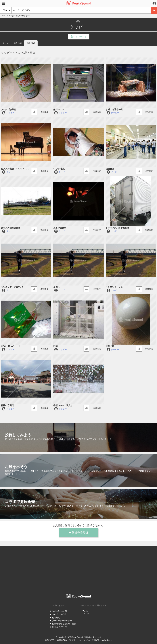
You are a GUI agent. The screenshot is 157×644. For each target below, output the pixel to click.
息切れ (57, 287)
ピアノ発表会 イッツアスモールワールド (15, 169)
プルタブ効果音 (8, 109)
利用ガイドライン (60, 627)
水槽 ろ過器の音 (114, 109)
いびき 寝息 (59, 169)
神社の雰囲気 (7, 405)
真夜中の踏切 (60, 228)
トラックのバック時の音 (117, 228)
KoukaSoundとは (60, 611)
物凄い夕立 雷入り (63, 405)
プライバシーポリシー (62, 621)
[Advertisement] (78, 570)
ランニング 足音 (114, 287)
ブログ (86, 614)
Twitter (86, 611)
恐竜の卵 (110, 346)
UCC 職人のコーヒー (12, 346)
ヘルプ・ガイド (59, 614)
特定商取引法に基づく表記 (64, 624)
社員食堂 (110, 169)
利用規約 (56, 618)
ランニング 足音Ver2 (12, 287)
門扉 (56, 346)
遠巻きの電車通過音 (11, 228)
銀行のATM (59, 109)
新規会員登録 (78, 533)
